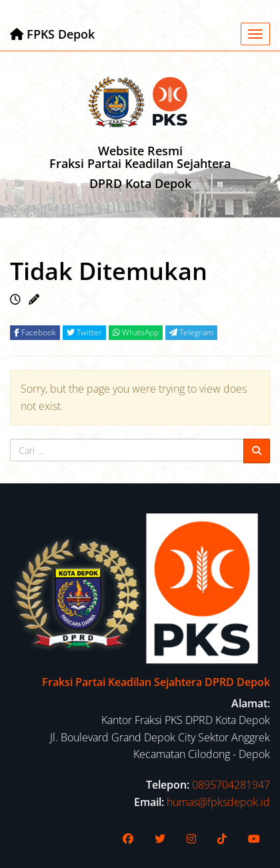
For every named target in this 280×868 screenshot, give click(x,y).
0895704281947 (231, 785)
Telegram (191, 332)
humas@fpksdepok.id (218, 802)
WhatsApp (136, 332)
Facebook (35, 332)
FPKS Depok (52, 34)
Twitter (84, 332)
